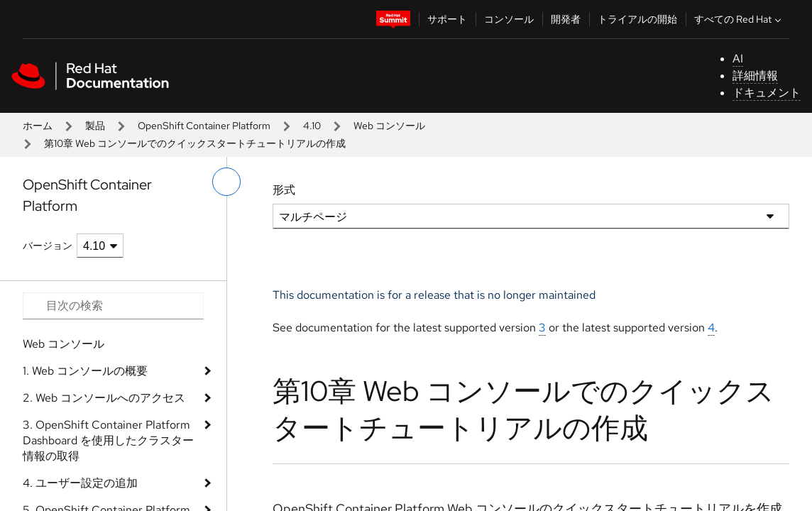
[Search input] (113, 306)
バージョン (48, 246)
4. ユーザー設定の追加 (80, 483)
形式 (284, 190)
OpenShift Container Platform (204, 126)
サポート (447, 19)
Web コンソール (389, 126)
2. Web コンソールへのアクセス (104, 398)
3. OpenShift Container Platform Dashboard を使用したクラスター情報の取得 (108, 440)
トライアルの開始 (637, 19)
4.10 (312, 126)
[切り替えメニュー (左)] (226, 182)
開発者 (566, 19)
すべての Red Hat (739, 19)
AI (738, 59)
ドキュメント (767, 93)
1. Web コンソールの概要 (85, 371)
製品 (95, 126)
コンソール (509, 19)
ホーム (38, 126)
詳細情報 (755, 76)
